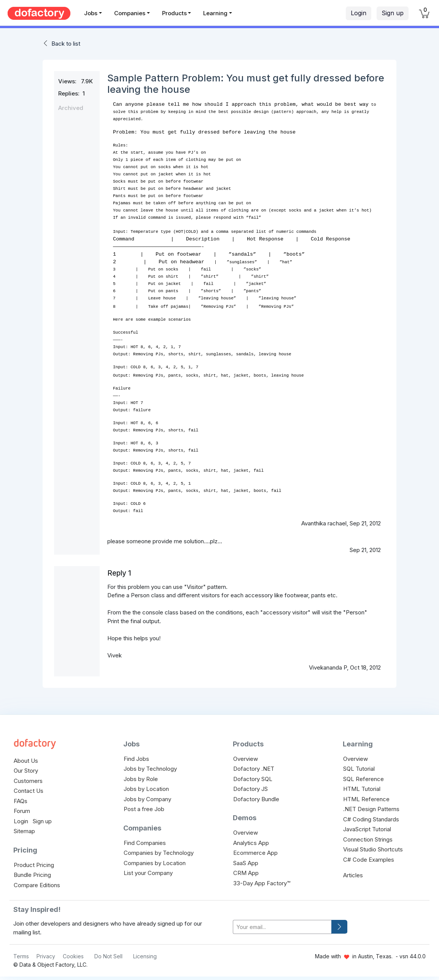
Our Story (26, 768)
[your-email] (282, 925)
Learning (215, 13)
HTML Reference (366, 797)
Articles (353, 873)
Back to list (66, 44)
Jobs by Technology (150, 766)
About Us (26, 758)
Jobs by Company (147, 797)
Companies (130, 13)
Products (174, 13)
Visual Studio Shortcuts (373, 847)
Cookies (73, 954)
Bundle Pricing (32, 873)
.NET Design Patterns (371, 807)
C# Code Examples (369, 857)
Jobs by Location (146, 787)
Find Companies (145, 841)
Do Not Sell (108, 954)
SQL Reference (363, 777)
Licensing (145, 954)
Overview (246, 756)
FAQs (21, 799)
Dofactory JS (251, 787)
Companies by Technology (159, 850)
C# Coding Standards (371, 817)
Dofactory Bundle (256, 797)
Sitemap (24, 829)
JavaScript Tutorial (367, 827)
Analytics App (251, 841)
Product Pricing (34, 863)
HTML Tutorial (362, 787)
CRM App (246, 871)
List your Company (148, 871)
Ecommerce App (255, 850)
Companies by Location (155, 861)
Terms (21, 954)
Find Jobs (136, 756)
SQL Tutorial (359, 766)
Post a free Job (144, 807)
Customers (28, 779)
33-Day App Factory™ (262, 881)
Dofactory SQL (253, 777)
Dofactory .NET (254, 766)
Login (359, 13)
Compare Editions (37, 883)
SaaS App (246, 861)
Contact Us (29, 788)
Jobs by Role (141, 777)
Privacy (46, 954)
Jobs (91, 13)
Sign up (393, 13)
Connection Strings (368, 837)
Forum (22, 809)
